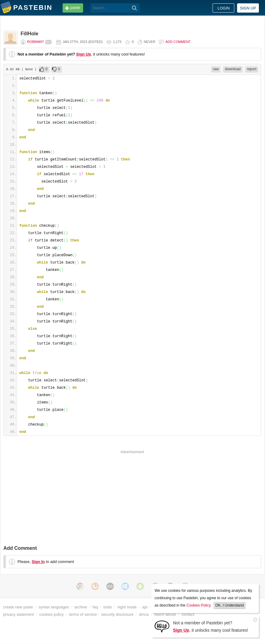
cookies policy (52, 614)
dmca (144, 614)
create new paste (18, 607)
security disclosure (117, 614)
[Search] (134, 8)
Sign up (248, 8)
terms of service (83, 614)
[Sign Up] (162, 626)
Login (224, 8)
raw (216, 69)
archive (81, 607)
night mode (127, 607)
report (252, 69)
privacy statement (18, 614)
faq (95, 607)
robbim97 (35, 42)
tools (108, 607)
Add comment (178, 42)
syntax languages (54, 607)
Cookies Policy (198, 605)
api (145, 607)
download (233, 69)
